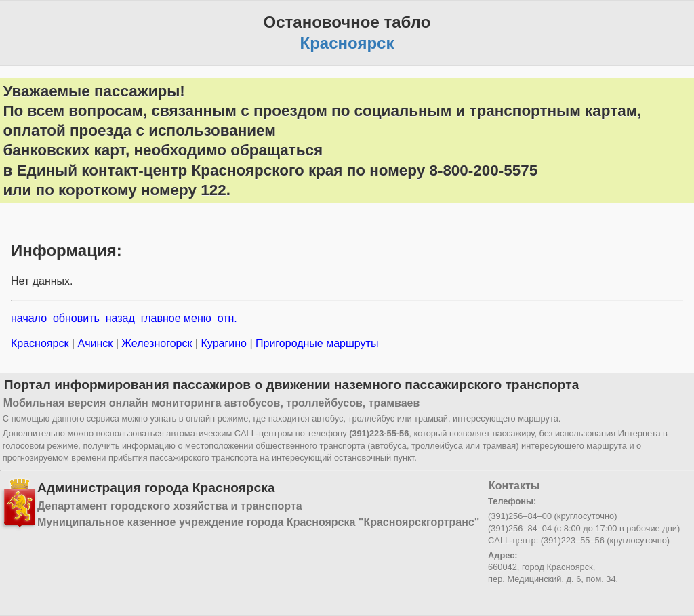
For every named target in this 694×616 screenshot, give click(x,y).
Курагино (224, 343)
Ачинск (95, 343)
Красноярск (41, 343)
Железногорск (157, 343)
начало (29, 318)
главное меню (176, 318)
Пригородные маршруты (316, 343)
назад (120, 318)
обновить (76, 318)
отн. (227, 318)
